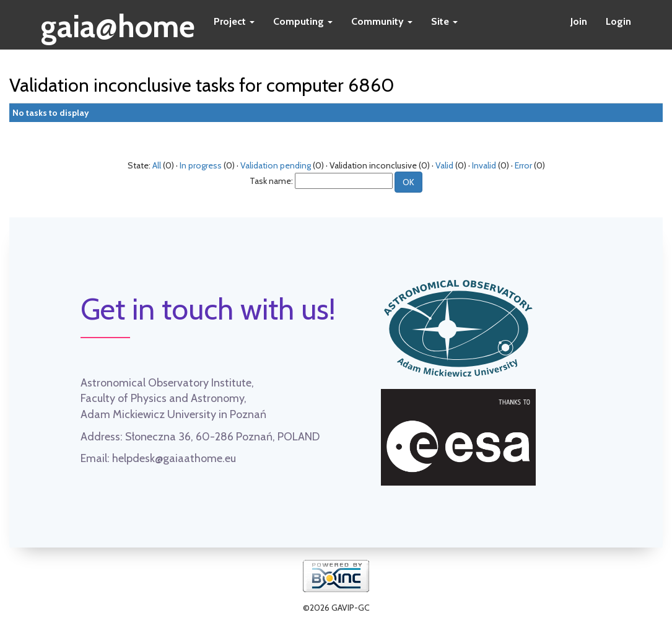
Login (618, 21)
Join (579, 21)
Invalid (484, 165)
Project (234, 21)
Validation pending (276, 165)
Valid (444, 165)
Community (382, 21)
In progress (201, 165)
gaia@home (118, 22)
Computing (303, 21)
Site (444, 21)
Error (523, 165)
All (157, 165)
